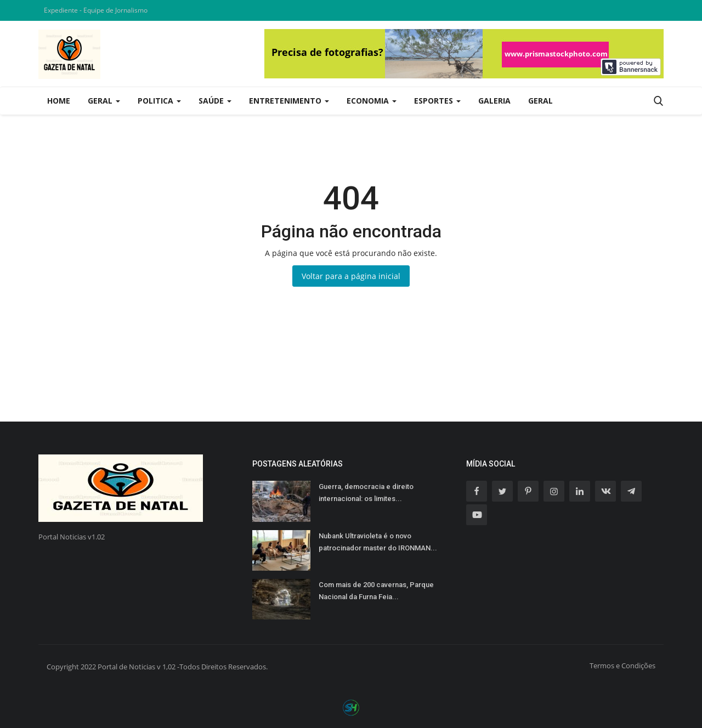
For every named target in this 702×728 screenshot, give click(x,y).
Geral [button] (104, 101)
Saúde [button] (215, 101)
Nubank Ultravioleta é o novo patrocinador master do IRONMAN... (378, 542)
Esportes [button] (437, 101)
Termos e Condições (622, 666)
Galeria (494, 101)
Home (59, 101)
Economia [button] (372, 101)
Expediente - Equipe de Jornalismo (96, 10)
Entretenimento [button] (289, 101)
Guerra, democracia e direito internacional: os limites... (366, 493)
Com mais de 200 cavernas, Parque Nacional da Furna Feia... (376, 591)
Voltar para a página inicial (351, 276)
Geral (540, 101)
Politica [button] (159, 101)
